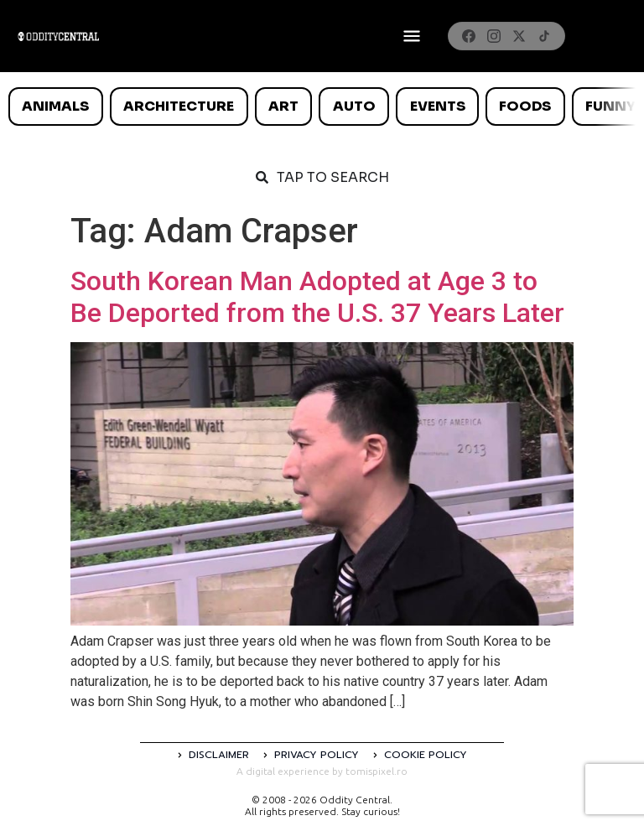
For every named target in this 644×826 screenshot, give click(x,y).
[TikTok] (544, 36)
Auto (354, 106)
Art (283, 106)
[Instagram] (494, 36)
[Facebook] (469, 36)
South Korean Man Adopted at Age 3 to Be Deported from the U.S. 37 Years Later (317, 297)
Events (438, 106)
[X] (519, 36)
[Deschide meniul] (412, 36)
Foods (525, 106)
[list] (322, 106)
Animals (55, 106)
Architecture (179, 106)
